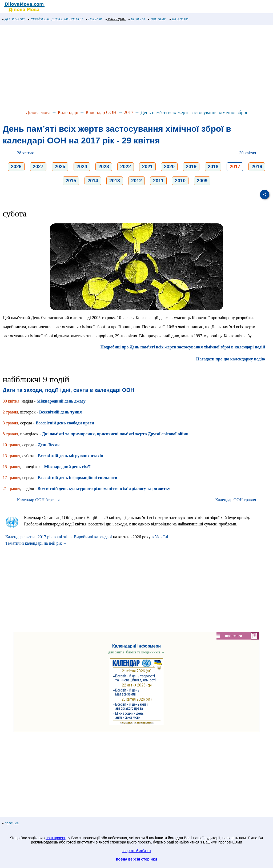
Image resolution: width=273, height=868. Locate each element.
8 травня (10, 434)
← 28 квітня (23, 153)
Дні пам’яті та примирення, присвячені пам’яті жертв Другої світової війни (115, 434)
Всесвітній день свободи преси (65, 423)
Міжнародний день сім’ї (67, 467)
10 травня (11, 445)
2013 (115, 181)
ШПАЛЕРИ (179, 19)
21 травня (11, 489)
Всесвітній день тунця (61, 412)
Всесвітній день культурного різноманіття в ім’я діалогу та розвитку (104, 489)
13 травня (11, 456)
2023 (104, 167)
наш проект (55, 838)
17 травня (11, 478)
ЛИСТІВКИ (157, 19)
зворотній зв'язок (136, 851)
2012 (136, 181)
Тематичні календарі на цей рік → (36, 543)
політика (11, 823)
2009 (202, 181)
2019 (191, 167)
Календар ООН (101, 112)
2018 (213, 167)
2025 (60, 167)
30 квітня (11, 401)
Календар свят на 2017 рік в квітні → (39, 537)
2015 (71, 181)
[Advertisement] (136, 68)
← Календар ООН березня (36, 500)
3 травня (10, 423)
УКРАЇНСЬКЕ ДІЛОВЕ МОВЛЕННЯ (56, 19)
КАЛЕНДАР (116, 19)
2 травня (10, 412)
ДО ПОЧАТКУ (14, 19)
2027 (38, 167)
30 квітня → (250, 153)
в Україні (160, 537)
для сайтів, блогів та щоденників (136, 652)
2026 (16, 167)
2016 (257, 167)
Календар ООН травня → (238, 500)
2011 (158, 181)
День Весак (49, 445)
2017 (129, 112)
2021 (147, 167)
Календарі (68, 112)
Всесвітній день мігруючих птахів (71, 456)
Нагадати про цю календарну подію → (233, 359)
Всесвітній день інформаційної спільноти (78, 478)
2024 (82, 167)
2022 (126, 167)
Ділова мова (38, 112)
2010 (180, 181)
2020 (169, 167)
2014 (93, 181)
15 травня (11, 467)
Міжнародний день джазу (61, 401)
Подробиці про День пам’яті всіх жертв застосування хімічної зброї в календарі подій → (186, 347)
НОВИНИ (94, 19)
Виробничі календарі (93, 537)
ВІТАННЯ (137, 19)
